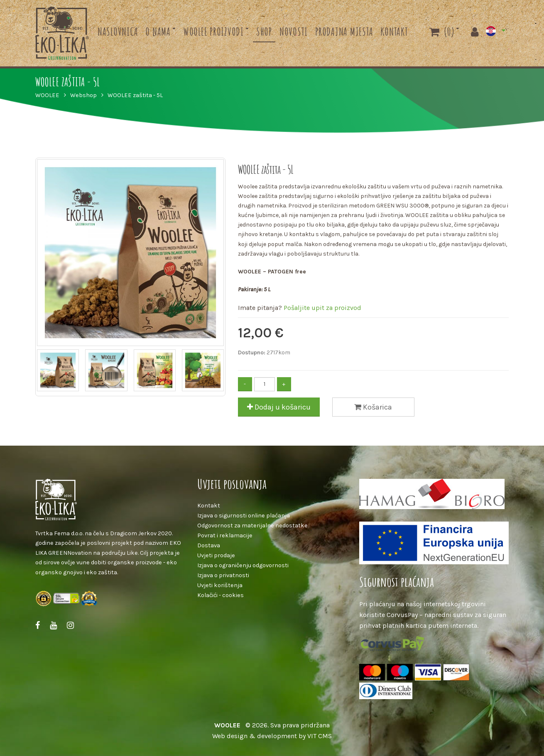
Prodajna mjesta (344, 32)
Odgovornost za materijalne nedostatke (252, 526)
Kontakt (394, 32)
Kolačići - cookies (221, 595)
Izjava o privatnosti (223, 575)
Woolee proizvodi (213, 32)
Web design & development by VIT (264, 736)
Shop (264, 32)
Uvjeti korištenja (220, 585)
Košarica (373, 407)
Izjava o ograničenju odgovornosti (243, 565)
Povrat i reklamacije (225, 535)
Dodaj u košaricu (279, 407)
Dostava (209, 545)
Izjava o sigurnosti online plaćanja (244, 516)
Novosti (294, 32)
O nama (158, 32)
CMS (325, 736)
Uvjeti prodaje (216, 555)
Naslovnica (118, 32)
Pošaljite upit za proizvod (322, 308)
